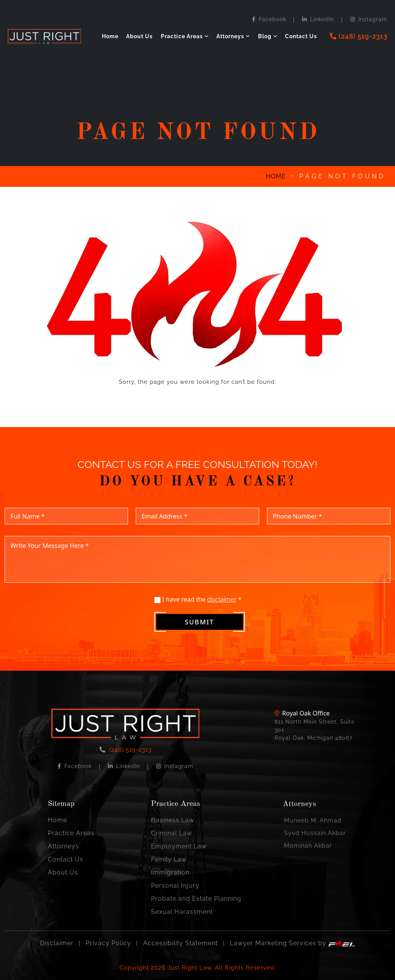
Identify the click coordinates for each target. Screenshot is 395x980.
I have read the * (198, 607)
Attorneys (230, 36)
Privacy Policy (108, 944)
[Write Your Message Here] (197, 567)
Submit (199, 630)
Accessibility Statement (181, 944)
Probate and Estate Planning (196, 891)
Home (110, 36)
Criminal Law (177, 841)
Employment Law (183, 851)
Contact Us (301, 36)
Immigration (176, 871)
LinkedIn (318, 19)
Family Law (175, 861)
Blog (265, 36)
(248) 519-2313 (129, 759)
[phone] (359, 37)
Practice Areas (182, 36)
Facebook (269, 19)
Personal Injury (180, 881)
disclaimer (222, 607)
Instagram (369, 19)
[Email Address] (197, 524)
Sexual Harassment (185, 901)
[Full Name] (66, 524)
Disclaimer (57, 944)
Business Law (178, 831)
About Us (139, 36)
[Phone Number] (329, 524)
